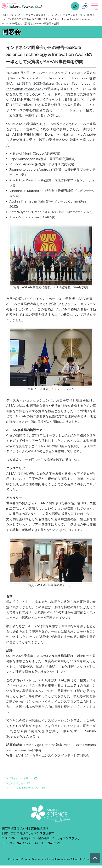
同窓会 (91, 15)
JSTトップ (8, 15)
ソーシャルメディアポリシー (24, 788)
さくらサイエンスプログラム (34, 15)
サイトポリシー (17, 783)
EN (75, 6)
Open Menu (94, 7)
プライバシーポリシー (21, 778)
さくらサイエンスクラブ (69, 15)
